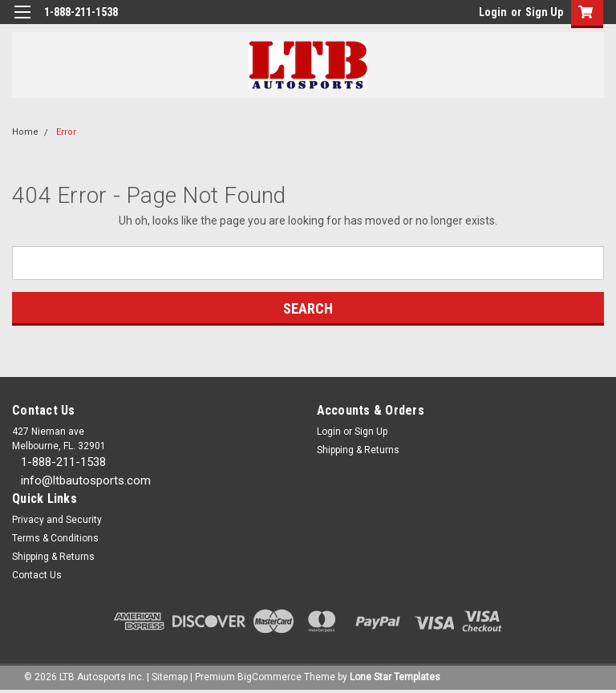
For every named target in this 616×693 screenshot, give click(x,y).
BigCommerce (269, 677)
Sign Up (544, 12)
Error (66, 132)
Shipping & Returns (358, 450)
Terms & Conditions (55, 538)
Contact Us (37, 575)
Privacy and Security (57, 520)
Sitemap (170, 677)
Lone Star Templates (395, 677)
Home (25, 132)
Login (493, 12)
